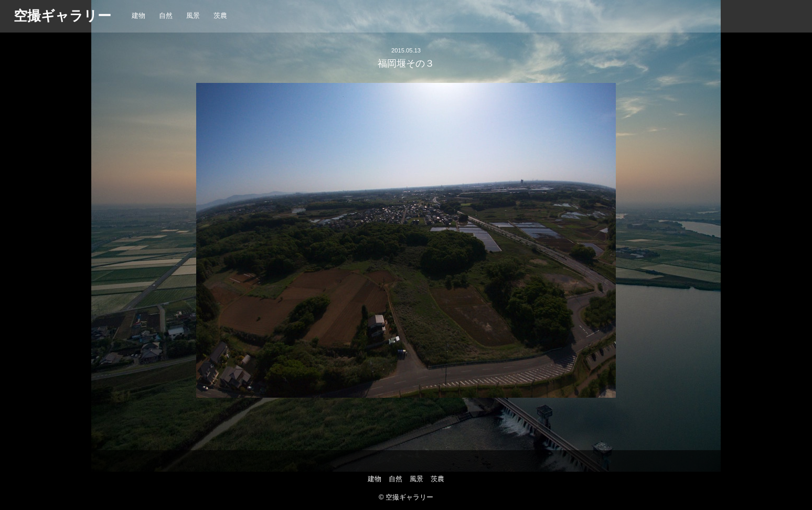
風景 (193, 15)
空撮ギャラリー (62, 16)
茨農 (220, 15)
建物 (138, 15)
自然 (166, 15)
